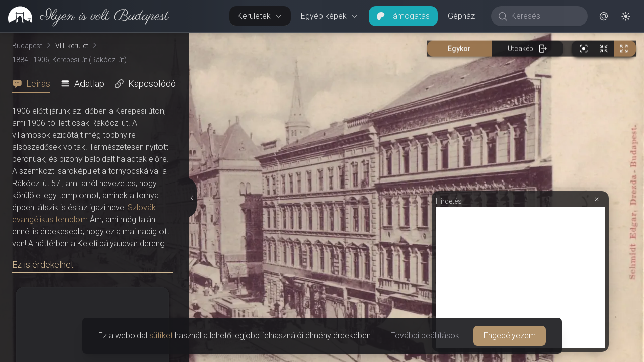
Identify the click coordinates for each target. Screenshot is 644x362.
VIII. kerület (72, 46)
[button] (604, 16)
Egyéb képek (330, 16)
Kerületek (260, 16)
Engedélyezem (510, 336)
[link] (84, 16)
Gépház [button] (461, 16)
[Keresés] (545, 16)
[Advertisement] (520, 278)
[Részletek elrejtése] (192, 198)
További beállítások (425, 336)
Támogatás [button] (403, 16)
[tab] (34, 84)
